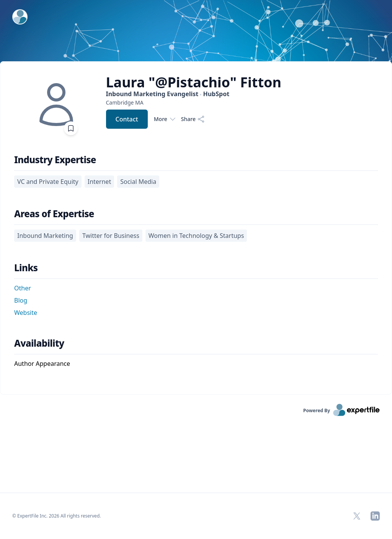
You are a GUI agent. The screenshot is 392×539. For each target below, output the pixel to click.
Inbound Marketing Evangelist (168, 94)
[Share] (193, 119)
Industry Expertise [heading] (55, 160)
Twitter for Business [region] (111, 236)
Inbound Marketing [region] (45, 236)
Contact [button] (127, 119)
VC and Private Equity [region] (48, 182)
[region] (194, 102)
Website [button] (26, 313)
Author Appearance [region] (42, 364)
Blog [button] (21, 300)
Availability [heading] (39, 343)
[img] (56, 105)
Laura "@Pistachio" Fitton (194, 82)
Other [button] (23, 288)
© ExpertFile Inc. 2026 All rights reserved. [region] (57, 516)
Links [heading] (26, 268)
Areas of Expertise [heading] (54, 214)
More (164, 119)
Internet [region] (99, 182)
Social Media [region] (138, 182)
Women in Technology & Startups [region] (196, 236)
